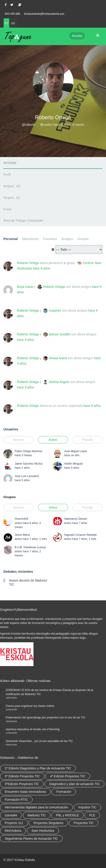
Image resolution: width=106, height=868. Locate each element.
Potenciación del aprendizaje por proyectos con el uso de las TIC (46, 718)
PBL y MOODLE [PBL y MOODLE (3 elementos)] (67, 815)
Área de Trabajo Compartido (23, 221)
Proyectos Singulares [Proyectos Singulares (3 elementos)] (48, 823)
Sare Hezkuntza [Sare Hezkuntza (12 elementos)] (43, 831)
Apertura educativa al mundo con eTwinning (33, 729)
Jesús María (22, 535)
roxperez (55, 310)
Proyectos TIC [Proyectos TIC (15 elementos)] (84, 823)
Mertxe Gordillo (60, 334)
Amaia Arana (58, 358)
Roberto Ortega (28, 263)
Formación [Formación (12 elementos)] (64, 792)
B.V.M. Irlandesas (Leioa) (30, 547)
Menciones (30, 239)
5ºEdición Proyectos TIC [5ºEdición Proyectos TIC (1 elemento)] (22, 784)
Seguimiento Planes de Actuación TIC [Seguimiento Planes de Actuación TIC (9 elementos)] (31, 839)
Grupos (12, 198)
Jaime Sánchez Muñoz (29, 464)
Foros (7, 209)
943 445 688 (12, 14)
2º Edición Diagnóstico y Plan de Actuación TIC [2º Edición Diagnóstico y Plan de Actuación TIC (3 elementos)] (38, 768)
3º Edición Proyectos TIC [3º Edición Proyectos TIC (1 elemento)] (22, 776)
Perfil (7, 175)
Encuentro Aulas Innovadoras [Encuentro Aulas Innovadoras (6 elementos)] (25, 792)
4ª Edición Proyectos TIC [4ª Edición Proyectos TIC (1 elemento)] (67, 776)
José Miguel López (76, 451)
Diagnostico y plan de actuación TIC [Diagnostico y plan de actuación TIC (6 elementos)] (75, 784)
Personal (11, 239)
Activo (53, 440)
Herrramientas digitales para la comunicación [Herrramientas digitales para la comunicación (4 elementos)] (36, 807)
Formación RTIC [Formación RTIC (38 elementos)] (16, 800)
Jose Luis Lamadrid (27, 476)
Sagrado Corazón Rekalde (80, 535)
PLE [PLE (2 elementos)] (92, 815)
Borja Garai (25, 287)
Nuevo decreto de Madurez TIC (28, 582)
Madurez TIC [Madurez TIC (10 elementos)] (37, 815)
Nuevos (18, 440)
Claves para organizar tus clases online (30, 706)
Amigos (13, 186)
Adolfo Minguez (74, 464)
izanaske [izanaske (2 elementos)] (11, 815)
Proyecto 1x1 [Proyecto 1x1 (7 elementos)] (14, 823)
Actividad (10, 163)
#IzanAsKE (22, 519)
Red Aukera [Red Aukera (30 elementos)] (13, 831)
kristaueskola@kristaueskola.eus (44, 14)
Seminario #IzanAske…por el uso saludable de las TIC (39, 741)
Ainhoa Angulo (59, 382)
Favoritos (50, 239)
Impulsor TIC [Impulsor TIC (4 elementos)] (87, 807)
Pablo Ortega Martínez (29, 451)
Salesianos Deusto (76, 519)
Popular (87, 440)
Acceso (77, 36)
